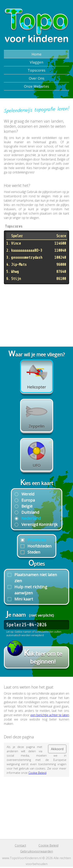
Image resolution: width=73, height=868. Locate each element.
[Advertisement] (37, 313)
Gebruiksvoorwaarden (37, 851)
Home (36, 54)
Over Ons (37, 78)
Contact (20, 845)
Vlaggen (36, 62)
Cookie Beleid (37, 773)
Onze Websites (36, 86)
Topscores (36, 70)
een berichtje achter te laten (50, 715)
